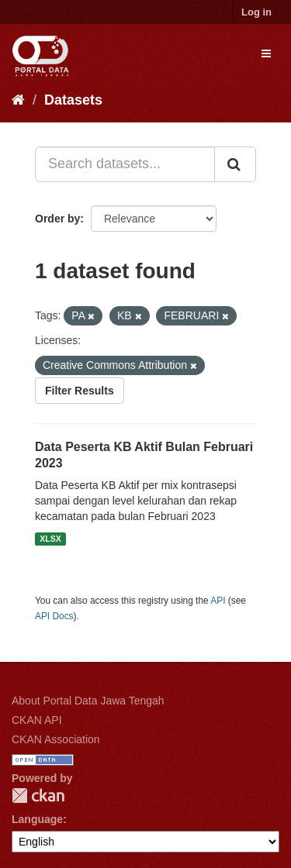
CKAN (38, 796)
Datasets (73, 100)
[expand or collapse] (266, 53)
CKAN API (37, 720)
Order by (57, 219)
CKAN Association (56, 739)
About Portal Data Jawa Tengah (88, 701)
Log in (256, 12)
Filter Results (80, 391)
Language (37, 819)
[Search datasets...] (125, 164)
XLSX (50, 539)
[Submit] (235, 164)
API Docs (54, 616)
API (218, 601)
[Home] (18, 100)
